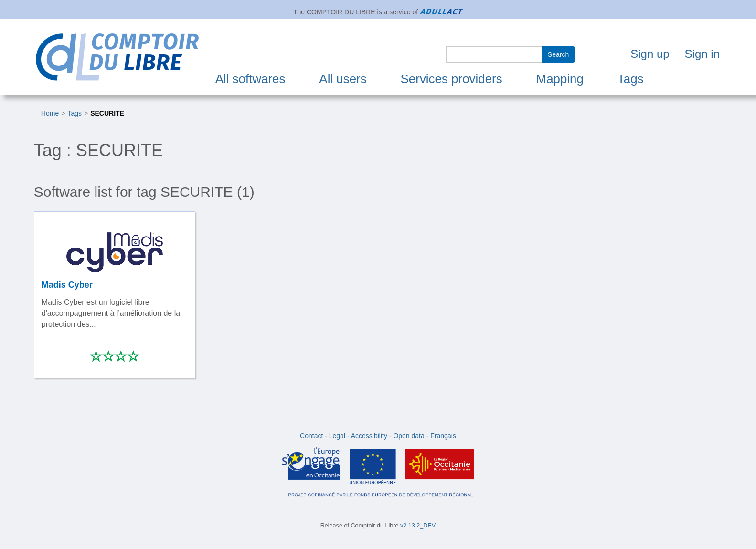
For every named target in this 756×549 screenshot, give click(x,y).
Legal (337, 436)
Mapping (560, 79)
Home (50, 113)
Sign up (650, 54)
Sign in (702, 54)
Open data (409, 436)
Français (443, 436)
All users (343, 79)
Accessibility (369, 436)
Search (558, 54)
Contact (311, 436)
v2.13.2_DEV (418, 526)
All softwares (250, 79)
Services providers (452, 79)
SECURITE (107, 113)
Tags (631, 79)
